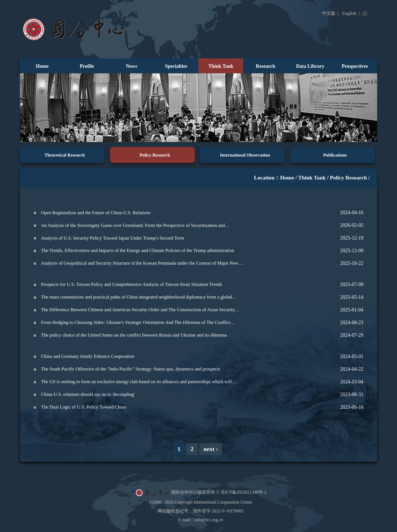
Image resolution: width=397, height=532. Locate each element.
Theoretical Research (65, 155)
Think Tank (221, 66)
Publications (335, 155)
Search (365, 14)
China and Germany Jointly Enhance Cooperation (88, 356)
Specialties (176, 66)
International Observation (245, 155)
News (131, 66)
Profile (87, 66)
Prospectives (355, 66)
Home (42, 66)
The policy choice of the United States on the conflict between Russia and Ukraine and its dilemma (134, 335)
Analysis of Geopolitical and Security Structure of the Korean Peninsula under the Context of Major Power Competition (142, 264)
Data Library (310, 66)
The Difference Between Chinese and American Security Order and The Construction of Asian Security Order (138, 311)
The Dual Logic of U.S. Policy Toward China (84, 407)
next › (211, 449)
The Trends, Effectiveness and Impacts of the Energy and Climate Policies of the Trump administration (138, 250)
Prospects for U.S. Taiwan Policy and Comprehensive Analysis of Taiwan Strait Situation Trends (132, 284)
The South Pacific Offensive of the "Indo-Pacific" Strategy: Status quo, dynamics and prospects (131, 369)
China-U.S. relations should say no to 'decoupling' (88, 394)
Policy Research (155, 155)
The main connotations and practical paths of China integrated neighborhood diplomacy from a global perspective (137, 298)
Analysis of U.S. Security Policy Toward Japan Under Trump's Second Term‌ (113, 238)
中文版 (329, 13)
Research (266, 66)
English (349, 13)
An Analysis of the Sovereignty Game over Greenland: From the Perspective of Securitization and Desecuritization (133, 227)
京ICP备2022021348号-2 (244, 492)
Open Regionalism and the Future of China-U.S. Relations (96, 213)
